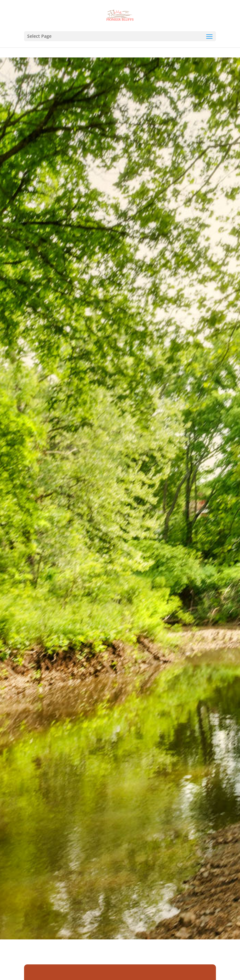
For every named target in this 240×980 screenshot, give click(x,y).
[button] (209, 41)
